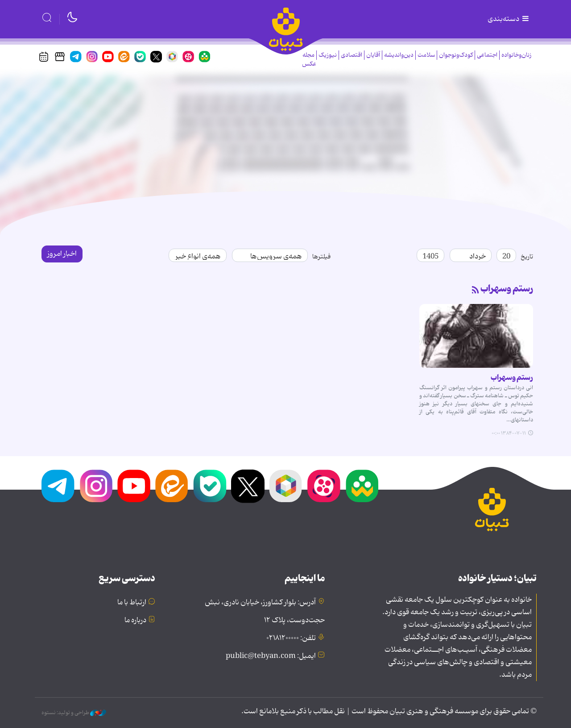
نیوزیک (328, 55)
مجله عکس (309, 60)
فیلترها (321, 257)
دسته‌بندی (509, 19)
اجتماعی (487, 55)
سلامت (426, 55)
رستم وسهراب (507, 289)
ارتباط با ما (132, 603)
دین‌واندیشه (399, 55)
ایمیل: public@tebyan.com (271, 656)
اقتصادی (352, 55)
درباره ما (135, 620)
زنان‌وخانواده (516, 55)
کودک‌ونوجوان (456, 55)
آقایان (373, 55)
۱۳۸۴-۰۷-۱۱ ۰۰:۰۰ (509, 433)
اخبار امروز (62, 254)
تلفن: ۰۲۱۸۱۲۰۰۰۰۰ (291, 638)
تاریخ (527, 257)
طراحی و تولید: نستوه (74, 713)
